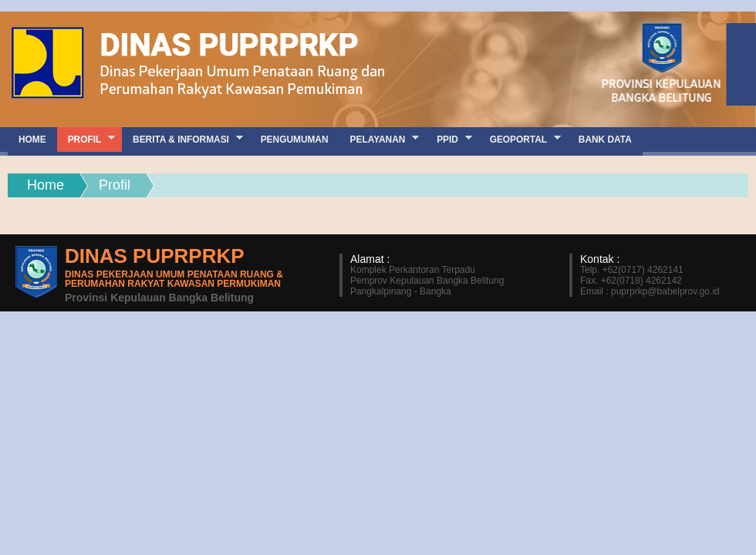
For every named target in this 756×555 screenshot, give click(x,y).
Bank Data (605, 140)
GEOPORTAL (520, 139)
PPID (449, 139)
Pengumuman (295, 140)
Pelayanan (380, 139)
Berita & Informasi (182, 139)
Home (46, 185)
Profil (86, 139)
